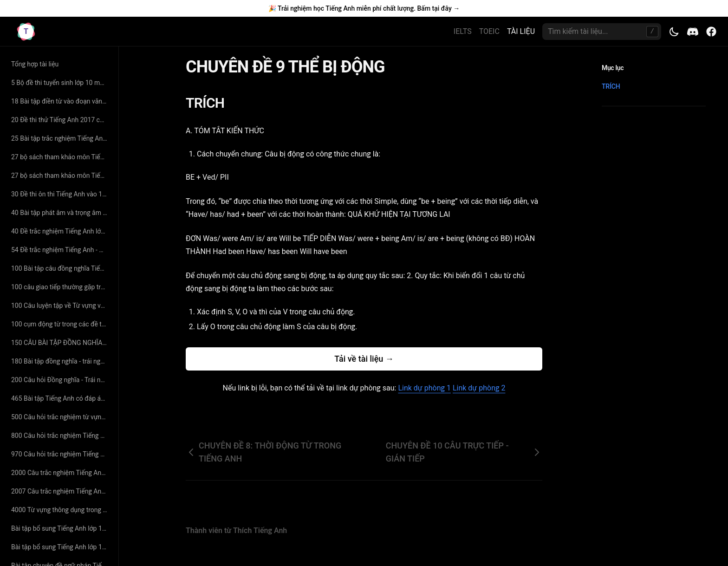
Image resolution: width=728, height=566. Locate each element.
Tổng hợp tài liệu (35, 64)
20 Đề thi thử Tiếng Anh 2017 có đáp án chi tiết (61, 120)
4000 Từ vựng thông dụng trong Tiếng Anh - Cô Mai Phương (61, 510)
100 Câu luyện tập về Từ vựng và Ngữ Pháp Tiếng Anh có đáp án (61, 306)
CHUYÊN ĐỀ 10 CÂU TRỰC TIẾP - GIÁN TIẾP (464, 452)
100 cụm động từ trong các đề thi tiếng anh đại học (61, 324)
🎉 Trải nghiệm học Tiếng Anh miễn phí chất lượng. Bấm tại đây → (364, 8)
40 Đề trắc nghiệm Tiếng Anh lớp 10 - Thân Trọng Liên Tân (61, 231)
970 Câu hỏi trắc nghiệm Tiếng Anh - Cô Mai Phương (61, 454)
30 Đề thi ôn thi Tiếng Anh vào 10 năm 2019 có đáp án (61, 194)
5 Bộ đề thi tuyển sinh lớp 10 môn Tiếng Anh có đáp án (61, 83)
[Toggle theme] (674, 32)
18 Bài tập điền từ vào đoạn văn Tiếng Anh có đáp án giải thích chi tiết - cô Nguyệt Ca (61, 101)
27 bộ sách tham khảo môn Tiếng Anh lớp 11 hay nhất (61, 157)
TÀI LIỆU (521, 31)
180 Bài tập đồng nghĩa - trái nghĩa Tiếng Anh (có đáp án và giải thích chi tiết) (61, 361)
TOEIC (489, 31)
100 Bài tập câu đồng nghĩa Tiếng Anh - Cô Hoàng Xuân (61, 268)
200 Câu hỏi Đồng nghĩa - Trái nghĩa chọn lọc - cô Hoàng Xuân (61, 380)
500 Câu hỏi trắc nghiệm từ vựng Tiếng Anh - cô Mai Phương (61, 417)
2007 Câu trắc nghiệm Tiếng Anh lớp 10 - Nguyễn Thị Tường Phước (61, 491)
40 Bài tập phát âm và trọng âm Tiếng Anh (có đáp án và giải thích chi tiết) (61, 213)
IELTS (463, 31)
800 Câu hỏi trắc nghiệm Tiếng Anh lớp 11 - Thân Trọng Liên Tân (61, 436)
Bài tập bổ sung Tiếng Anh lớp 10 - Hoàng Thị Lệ (61, 528)
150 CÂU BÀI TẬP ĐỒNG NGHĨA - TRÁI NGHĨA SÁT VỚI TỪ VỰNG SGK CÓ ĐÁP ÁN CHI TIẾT (61, 343)
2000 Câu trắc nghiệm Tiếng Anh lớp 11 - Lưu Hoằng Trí (61, 473)
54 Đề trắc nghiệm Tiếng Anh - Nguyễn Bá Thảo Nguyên (61, 250)
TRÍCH (211, 103)
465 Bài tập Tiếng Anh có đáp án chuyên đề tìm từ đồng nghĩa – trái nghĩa (61, 398)
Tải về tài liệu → (364, 359)
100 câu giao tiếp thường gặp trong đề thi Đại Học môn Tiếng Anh (61, 287)
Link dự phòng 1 (424, 388)
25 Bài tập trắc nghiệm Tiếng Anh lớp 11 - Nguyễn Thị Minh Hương (61, 138)
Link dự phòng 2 (479, 388)
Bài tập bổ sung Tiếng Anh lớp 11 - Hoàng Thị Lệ (61, 547)
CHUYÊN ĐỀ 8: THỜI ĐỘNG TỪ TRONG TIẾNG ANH (263, 452)
